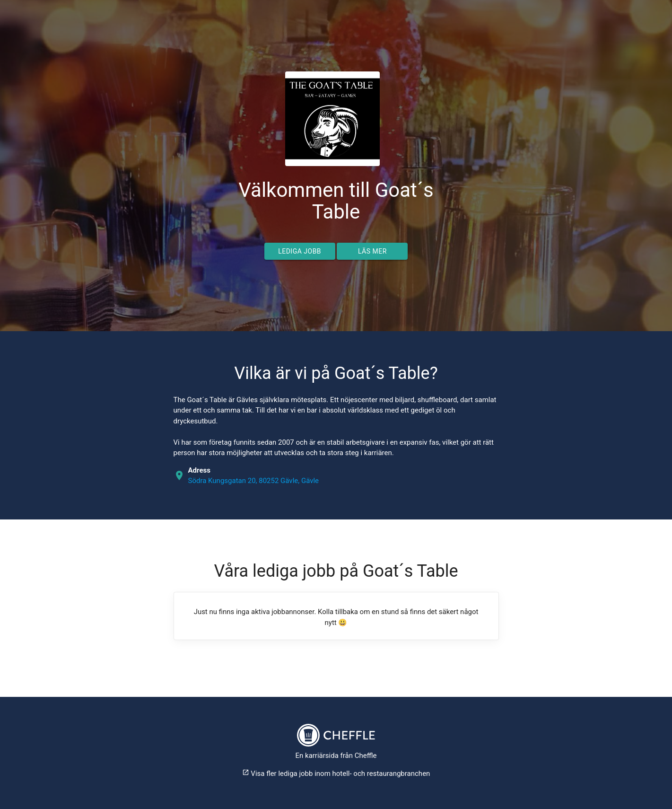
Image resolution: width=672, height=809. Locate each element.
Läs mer (372, 251)
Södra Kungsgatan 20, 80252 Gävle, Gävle (254, 481)
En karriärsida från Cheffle (336, 756)
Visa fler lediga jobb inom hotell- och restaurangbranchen (336, 774)
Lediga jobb (300, 251)
